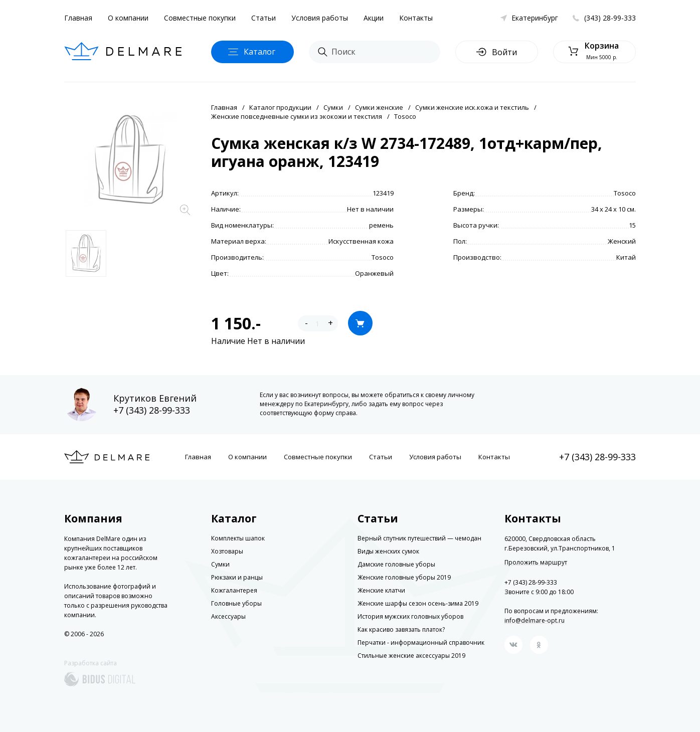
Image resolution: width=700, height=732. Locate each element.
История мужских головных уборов (410, 616)
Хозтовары (227, 551)
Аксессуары (228, 616)
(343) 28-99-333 (610, 18)
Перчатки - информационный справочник (421, 643)
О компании (128, 18)
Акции (374, 18)
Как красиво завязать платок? (401, 629)
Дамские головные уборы (396, 564)
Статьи (264, 18)
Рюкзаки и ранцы (237, 577)
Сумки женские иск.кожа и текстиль (472, 107)
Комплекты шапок (238, 538)
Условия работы (320, 18)
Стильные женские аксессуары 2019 (411, 656)
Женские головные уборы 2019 (404, 577)
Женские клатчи (381, 590)
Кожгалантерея (234, 590)
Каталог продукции (280, 107)
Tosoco (405, 116)
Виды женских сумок (388, 551)
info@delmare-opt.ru (535, 620)
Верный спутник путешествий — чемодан (419, 538)
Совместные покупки (200, 18)
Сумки (333, 107)
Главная (78, 18)
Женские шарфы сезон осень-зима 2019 (418, 603)
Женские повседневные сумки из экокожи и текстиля (297, 116)
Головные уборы (236, 603)
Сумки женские (379, 107)
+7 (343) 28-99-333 (152, 410)
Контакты (416, 18)
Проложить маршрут (536, 563)
